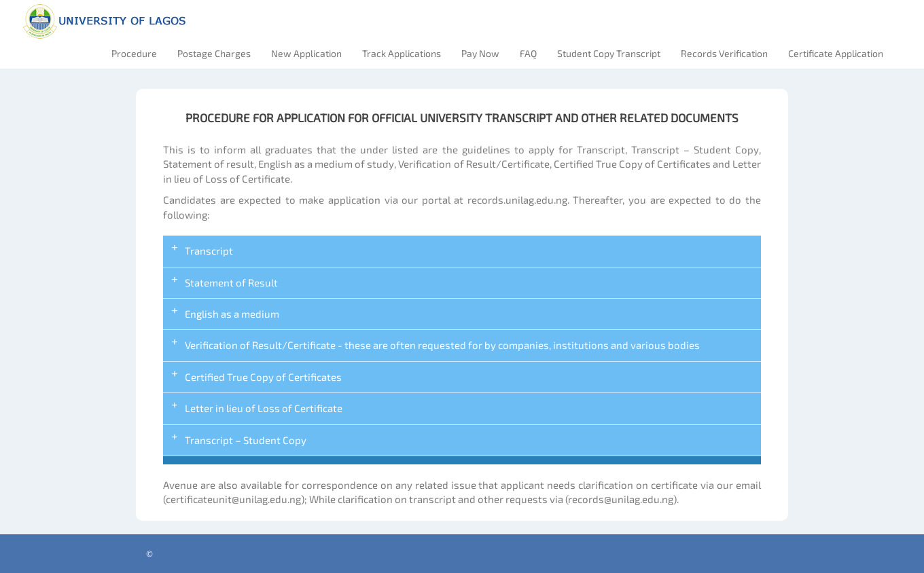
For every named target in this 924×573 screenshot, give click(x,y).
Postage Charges (214, 53)
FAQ (528, 53)
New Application (306, 53)
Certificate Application (836, 53)
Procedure (134, 53)
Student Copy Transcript (609, 53)
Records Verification (724, 53)
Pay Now (480, 53)
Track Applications (402, 53)
